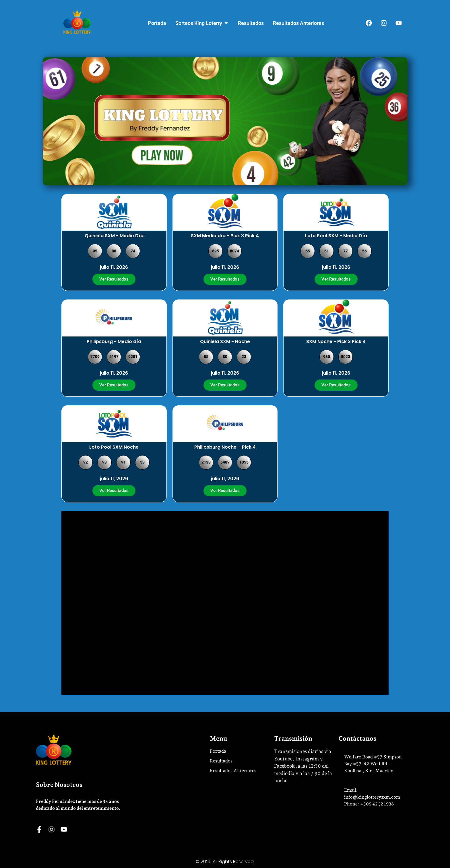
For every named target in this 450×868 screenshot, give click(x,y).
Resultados (221, 761)
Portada (218, 751)
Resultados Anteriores (233, 771)
